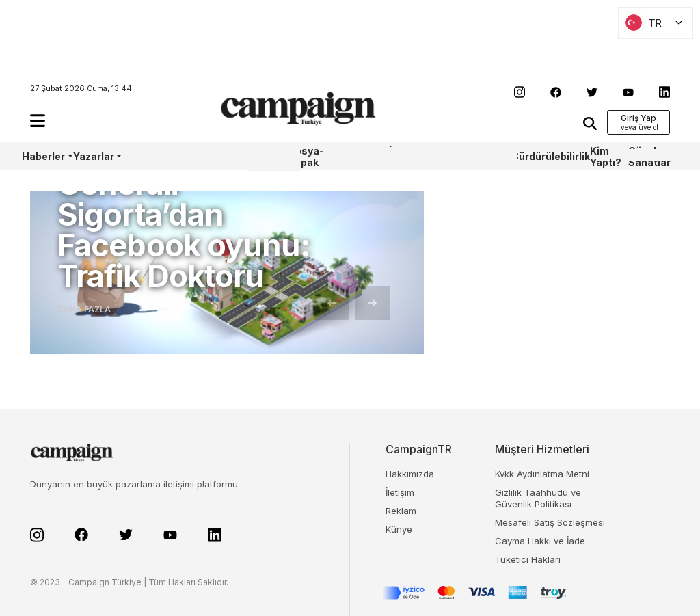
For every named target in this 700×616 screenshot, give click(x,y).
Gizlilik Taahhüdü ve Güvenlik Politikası (538, 498)
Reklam (401, 511)
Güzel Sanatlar (649, 157)
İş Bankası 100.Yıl (409, 156)
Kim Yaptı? (606, 157)
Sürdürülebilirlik (551, 156)
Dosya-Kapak (306, 157)
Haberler (43, 156)
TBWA (450, 156)
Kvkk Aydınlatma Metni (542, 474)
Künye (399, 529)
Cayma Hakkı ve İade (540, 541)
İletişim (400, 492)
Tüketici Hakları (528, 559)
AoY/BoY (142, 156)
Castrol (208, 156)
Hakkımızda (410, 474)
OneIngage (488, 156)
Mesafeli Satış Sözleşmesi (550, 522)
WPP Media (262, 157)
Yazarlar (94, 156)
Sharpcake (363, 156)
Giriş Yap (638, 118)
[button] (38, 121)
